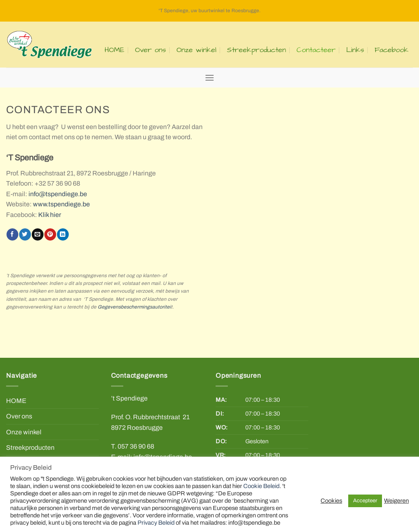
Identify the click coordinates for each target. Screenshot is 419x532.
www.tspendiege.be (61, 204)
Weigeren (396, 501)
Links (355, 50)
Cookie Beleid (261, 486)
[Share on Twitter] (25, 234)
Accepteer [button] (365, 501)
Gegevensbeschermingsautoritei (134, 307)
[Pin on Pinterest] (50, 234)
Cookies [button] (331, 501)
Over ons (151, 50)
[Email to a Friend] (37, 234)
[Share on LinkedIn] (63, 234)
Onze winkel (196, 50)
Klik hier (50, 215)
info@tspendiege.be (58, 194)
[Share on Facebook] (12, 234)
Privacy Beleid (156, 523)
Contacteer (316, 50)
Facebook (392, 50)
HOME (115, 50)
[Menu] (209, 78)
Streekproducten (256, 50)
